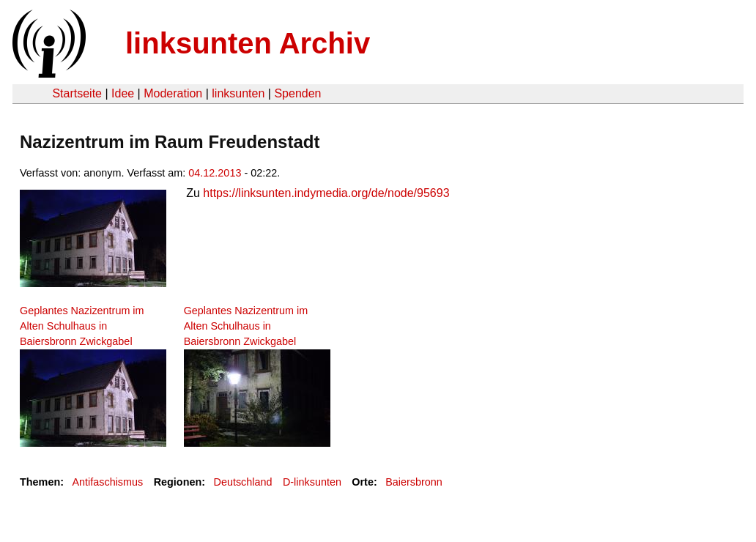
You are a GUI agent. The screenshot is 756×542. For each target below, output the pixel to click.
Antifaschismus (107, 482)
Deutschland (243, 482)
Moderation (173, 93)
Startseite (77, 93)
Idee (123, 93)
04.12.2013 (215, 173)
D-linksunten (312, 482)
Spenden (297, 93)
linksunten (238, 93)
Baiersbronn (414, 482)
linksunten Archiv (248, 43)
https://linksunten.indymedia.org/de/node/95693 (326, 193)
